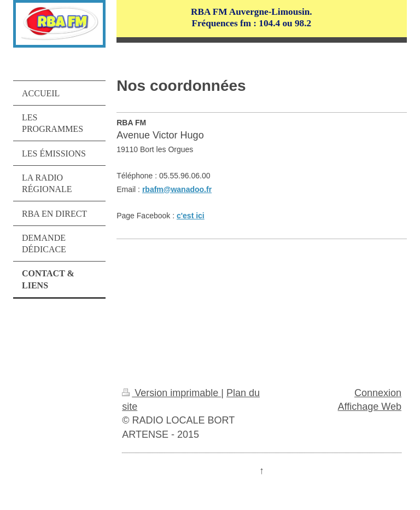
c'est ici (191, 216)
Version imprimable (171, 393)
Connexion (378, 393)
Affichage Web (370, 407)
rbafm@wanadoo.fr (177, 189)
